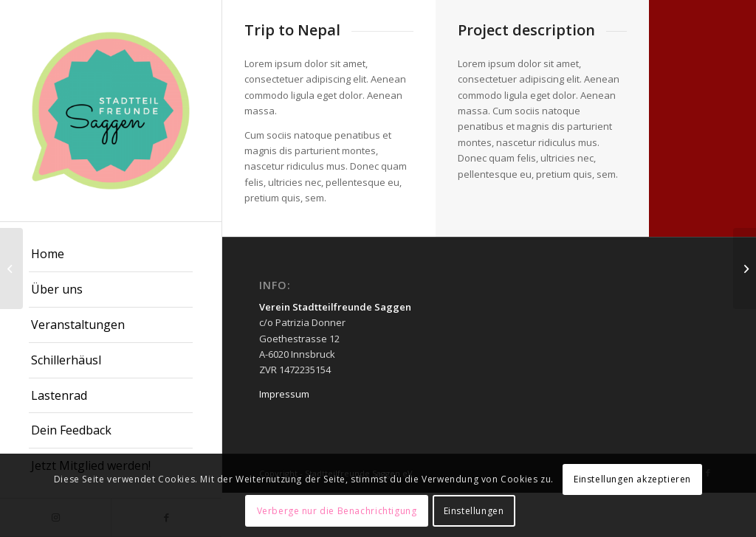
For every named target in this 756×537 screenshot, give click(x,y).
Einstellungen (474, 511)
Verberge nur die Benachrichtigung (337, 511)
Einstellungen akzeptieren (632, 479)
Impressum (284, 394)
